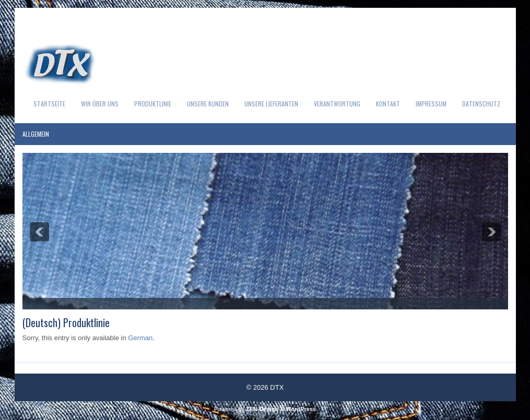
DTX (277, 387)
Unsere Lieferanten (271, 104)
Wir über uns (100, 104)
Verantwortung (337, 104)
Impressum (431, 104)
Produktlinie (153, 104)
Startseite (49, 104)
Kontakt (388, 104)
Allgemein (36, 134)
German (140, 338)
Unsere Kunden (208, 104)
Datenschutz (481, 104)
